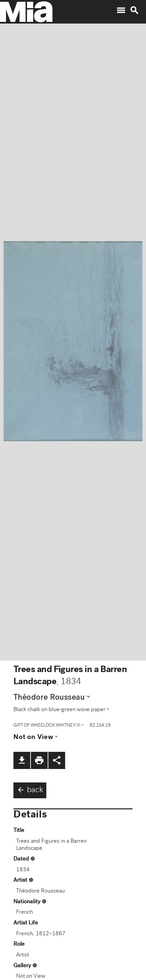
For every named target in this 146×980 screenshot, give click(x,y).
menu (121, 10)
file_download (22, 760)
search (134, 10)
